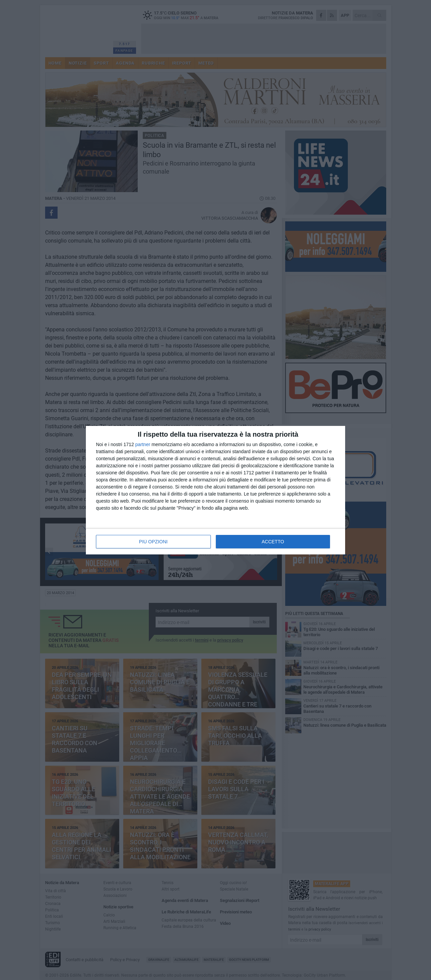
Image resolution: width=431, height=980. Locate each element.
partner (143, 444)
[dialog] (215, 490)
